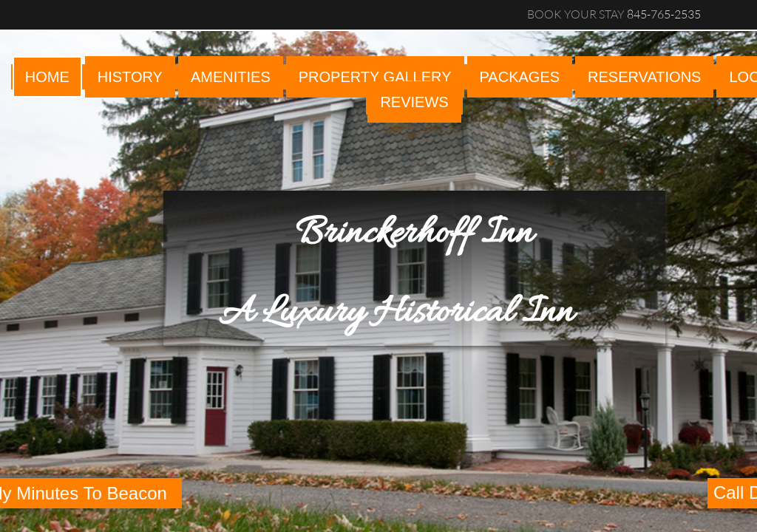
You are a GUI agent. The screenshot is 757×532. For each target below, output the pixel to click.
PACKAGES (520, 77)
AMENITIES (231, 77)
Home (47, 77)
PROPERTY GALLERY (375, 77)
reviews (414, 102)
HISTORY (130, 77)
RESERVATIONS (644, 77)
